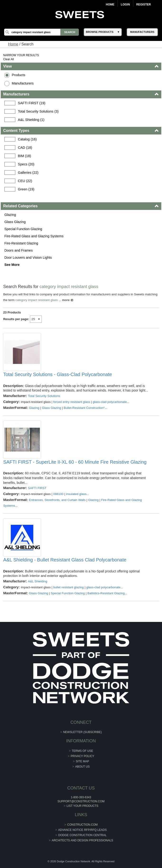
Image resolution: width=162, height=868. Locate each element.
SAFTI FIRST (37, 488)
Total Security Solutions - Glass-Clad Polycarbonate (57, 374)
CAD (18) (25, 148)
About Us (82, 767)
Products (18, 75)
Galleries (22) (28, 173)
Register (144, 5)
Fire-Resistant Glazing (21, 243)
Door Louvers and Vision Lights (28, 258)
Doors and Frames (18, 250)
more (66, 300)
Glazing (10, 215)
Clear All (8, 59)
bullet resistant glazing (69, 587)
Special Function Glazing (23, 229)
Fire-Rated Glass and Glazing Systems (34, 236)
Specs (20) (26, 164)
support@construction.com (81, 801)
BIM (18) (24, 156)
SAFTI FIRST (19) (32, 103)
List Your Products (82, 806)
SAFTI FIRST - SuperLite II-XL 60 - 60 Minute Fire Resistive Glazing (75, 462)
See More (12, 265)
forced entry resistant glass (72, 402)
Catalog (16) (27, 139)
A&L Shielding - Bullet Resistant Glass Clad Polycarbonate (65, 560)
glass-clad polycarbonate (110, 402)
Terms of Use (82, 751)
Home (110, 5)
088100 (58, 494)
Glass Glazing (15, 222)
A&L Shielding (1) (31, 120)
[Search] (41, 32)
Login (125, 5)
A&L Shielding (38, 581)
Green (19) (26, 189)
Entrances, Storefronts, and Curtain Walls (57, 500)
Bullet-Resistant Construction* (84, 408)
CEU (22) (25, 181)
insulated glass (76, 494)
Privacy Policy (83, 756)
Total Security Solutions (44, 396)
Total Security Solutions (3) (38, 111)
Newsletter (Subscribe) (83, 732)
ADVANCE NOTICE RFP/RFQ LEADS (82, 830)
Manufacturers (23, 83)
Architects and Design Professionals (83, 840)
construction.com (82, 825)
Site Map (82, 761)
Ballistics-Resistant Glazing (106, 593)
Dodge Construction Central (82, 835)
